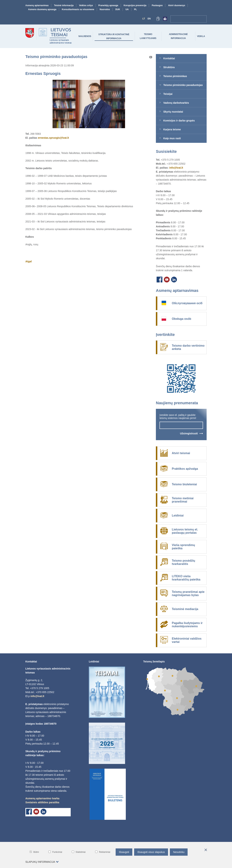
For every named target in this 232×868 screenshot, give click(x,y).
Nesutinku (179, 852)
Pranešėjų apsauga (108, 5)
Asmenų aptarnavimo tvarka (42, 798)
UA (127, 9)
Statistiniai (79, 852)
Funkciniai (55, 852)
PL (135, 9)
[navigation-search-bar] (185, 19)
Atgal (29, 261)
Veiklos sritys (86, 5)
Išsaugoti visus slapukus (151, 852)
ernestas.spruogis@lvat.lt (53, 138)
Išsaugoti (124, 852)
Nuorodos (105, 9)
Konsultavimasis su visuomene (78, 9)
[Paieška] (203, 19)
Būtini (34, 852)
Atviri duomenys (177, 5)
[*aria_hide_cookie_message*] (206, 850)
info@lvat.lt (176, 168)
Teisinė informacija (64, 5)
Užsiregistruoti (189, 433)
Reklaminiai (103, 852)
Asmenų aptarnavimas (37, 5)
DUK (118, 9)
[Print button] (151, 57)
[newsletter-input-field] (181, 425)
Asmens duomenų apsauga (42, 9)
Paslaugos (157, 5)
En (149, 19)
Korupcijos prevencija (135, 5)
